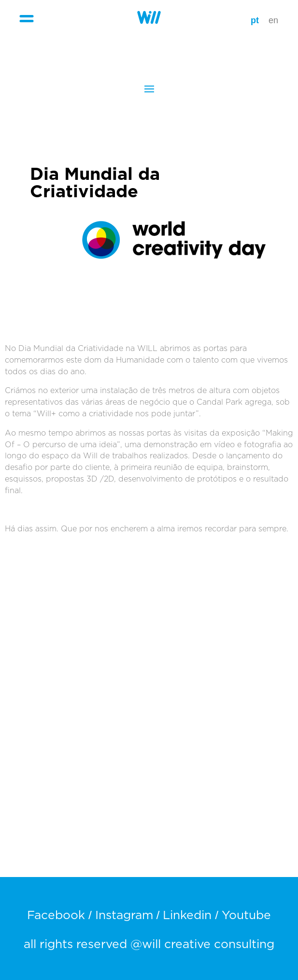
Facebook (56, 915)
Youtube (246, 915)
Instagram (124, 915)
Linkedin (187, 915)
